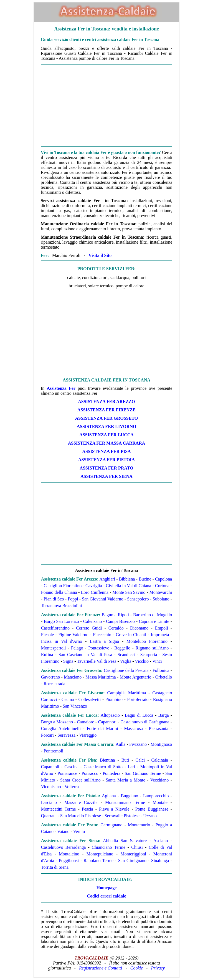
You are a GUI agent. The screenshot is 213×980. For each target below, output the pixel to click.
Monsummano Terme (125, 802)
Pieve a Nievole (114, 809)
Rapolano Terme (98, 861)
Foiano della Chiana (59, 592)
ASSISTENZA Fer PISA (106, 451)
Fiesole (47, 635)
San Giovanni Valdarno (102, 599)
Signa (68, 661)
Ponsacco (90, 773)
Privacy (158, 968)
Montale (160, 802)
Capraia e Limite (154, 621)
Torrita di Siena (55, 867)
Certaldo (116, 628)
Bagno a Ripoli (115, 615)
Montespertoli (54, 648)
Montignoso (161, 744)
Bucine (145, 579)
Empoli (162, 628)
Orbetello (164, 677)
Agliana (109, 796)
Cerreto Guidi (89, 628)
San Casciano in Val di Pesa (85, 655)
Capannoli (50, 767)
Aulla (121, 744)
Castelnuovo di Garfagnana (145, 722)
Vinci (157, 661)
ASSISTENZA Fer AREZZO (106, 402)
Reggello (122, 648)
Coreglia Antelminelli (61, 728)
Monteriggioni (133, 854)
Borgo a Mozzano (57, 722)
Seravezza (66, 735)
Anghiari (107, 579)
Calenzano (93, 621)
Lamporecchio (156, 796)
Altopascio (110, 715)
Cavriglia (94, 586)
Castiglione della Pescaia (126, 670)
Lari (132, 767)
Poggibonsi (69, 861)
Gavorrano (50, 677)
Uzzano (150, 816)
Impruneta (160, 635)
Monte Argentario (136, 677)
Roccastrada (54, 684)
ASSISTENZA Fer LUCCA (106, 435)
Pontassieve (99, 648)
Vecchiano (160, 780)
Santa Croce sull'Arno (80, 780)
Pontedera (111, 773)
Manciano (73, 677)
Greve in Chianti (131, 635)
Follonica (161, 670)
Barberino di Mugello (153, 615)
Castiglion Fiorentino (63, 586)
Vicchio (142, 661)
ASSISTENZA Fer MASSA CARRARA (107, 443)
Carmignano (112, 825)
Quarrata (49, 816)
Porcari (47, 735)
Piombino (114, 699)
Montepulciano (100, 854)
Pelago (77, 648)
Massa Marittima (101, 677)
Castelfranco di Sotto (103, 767)
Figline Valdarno (73, 635)
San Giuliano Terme (143, 773)
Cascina (71, 767)
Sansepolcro (138, 599)
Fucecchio (102, 635)
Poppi (73, 599)
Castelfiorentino (55, 628)
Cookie (137, 968)
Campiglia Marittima (127, 693)
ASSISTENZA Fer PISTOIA (106, 460)
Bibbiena (127, 579)
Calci (140, 760)
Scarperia (149, 655)
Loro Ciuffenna (95, 592)
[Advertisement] (106, 105)
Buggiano (130, 796)
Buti (125, 760)
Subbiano (161, 599)
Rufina (47, 655)
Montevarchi (161, 592)
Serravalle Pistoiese (122, 816)
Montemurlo (139, 825)
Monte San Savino (129, 592)
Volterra (72, 787)
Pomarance (67, 773)
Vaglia (125, 661)
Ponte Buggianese (152, 809)
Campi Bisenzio (120, 621)
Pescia (88, 809)
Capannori (107, 722)
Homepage (107, 888)
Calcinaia (160, 760)
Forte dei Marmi (102, 728)
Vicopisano (51, 787)
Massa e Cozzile (81, 802)
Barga (164, 715)
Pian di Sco (54, 599)
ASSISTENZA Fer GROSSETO (106, 418)
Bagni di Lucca (139, 715)
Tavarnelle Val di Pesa (97, 661)
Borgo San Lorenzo (61, 621)
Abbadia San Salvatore (125, 841)
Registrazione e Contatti (101, 968)
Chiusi (137, 847)
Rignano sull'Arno (152, 648)
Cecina (68, 699)
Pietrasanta (159, 728)
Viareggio (88, 735)
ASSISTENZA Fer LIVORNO (107, 426)
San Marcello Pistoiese (81, 816)
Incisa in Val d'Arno (62, 641)
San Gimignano (132, 861)
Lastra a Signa (104, 641)
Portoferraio (138, 699)
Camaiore (85, 722)
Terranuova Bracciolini (62, 606)
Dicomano (139, 628)
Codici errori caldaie (106, 896)
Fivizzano (138, 744)
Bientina (107, 760)
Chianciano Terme (109, 847)
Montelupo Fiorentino (147, 641)
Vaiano (63, 831)
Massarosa (133, 728)
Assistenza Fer (61, 388)
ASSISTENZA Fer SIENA (106, 476)
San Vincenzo (75, 706)
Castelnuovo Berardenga (64, 847)
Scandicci (126, 655)
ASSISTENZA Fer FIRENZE (106, 410)
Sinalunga (160, 861)
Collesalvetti (90, 699)
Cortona (162, 586)
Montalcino (69, 854)
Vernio (79, 831)
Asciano (161, 841)
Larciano (49, 802)
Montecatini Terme (59, 809)
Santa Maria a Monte (125, 780)
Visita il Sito (100, 255)
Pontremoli (53, 751)
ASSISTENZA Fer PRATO (106, 468)
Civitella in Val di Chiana (129, 586)
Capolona (163, 579)
